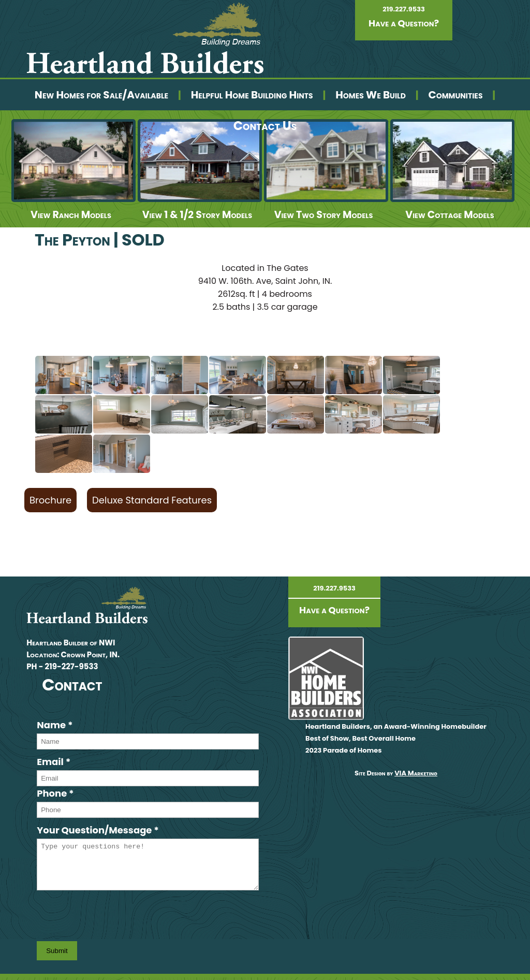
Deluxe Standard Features (152, 500)
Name (55, 725)
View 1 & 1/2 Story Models (197, 215)
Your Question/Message (98, 830)
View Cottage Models (450, 215)
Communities (455, 95)
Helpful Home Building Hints (252, 95)
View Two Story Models (324, 215)
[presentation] (115, 916)
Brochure (50, 500)
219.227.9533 (404, 9)
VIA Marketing (416, 773)
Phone (55, 793)
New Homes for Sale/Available (101, 95)
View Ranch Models (71, 215)
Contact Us (265, 126)
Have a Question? (404, 23)
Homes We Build (371, 95)
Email (54, 762)
